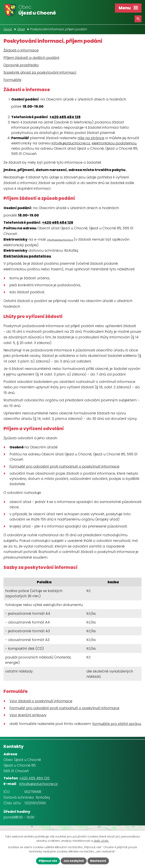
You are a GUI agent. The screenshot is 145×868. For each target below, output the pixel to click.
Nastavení (98, 861)
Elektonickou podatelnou (27, 256)
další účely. (101, 841)
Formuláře (12, 80)
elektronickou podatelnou (114, 143)
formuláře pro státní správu (117, 724)
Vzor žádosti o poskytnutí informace (41, 701)
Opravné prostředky (21, 65)
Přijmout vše (48, 861)
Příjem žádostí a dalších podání (31, 58)
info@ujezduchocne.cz (71, 143)
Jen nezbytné (74, 861)
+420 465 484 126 (65, 117)
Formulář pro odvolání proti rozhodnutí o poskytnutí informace (64, 466)
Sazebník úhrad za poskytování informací (40, 72)
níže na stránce (91, 138)
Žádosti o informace (21, 50)
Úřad (21, 29)
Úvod (8, 29)
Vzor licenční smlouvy (28, 715)
